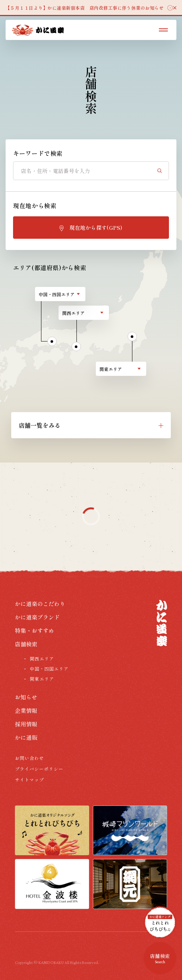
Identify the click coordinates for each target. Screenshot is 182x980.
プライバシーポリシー (39, 769)
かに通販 (26, 737)
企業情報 (26, 710)
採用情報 (26, 724)
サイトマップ (29, 780)
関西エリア (42, 659)
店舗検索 (26, 644)
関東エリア (42, 679)
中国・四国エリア (49, 669)
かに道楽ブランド (37, 617)
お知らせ (26, 697)
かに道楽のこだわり (40, 604)
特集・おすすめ (34, 630)
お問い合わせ (29, 758)
